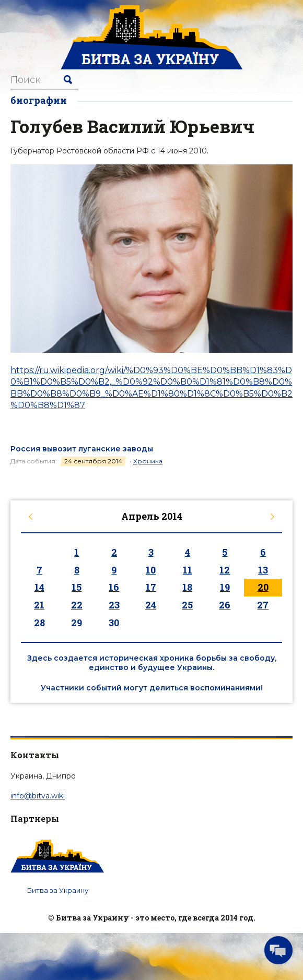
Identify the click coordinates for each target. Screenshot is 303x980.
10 (151, 570)
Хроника (148, 461)
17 (151, 587)
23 (114, 605)
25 (187, 605)
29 (77, 623)
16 (114, 587)
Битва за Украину (58, 890)
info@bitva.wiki (38, 796)
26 (225, 605)
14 (39, 587)
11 (188, 570)
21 (39, 605)
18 (187, 587)
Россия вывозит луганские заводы (82, 449)
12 (225, 570)
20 (263, 587)
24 (151, 605)
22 (77, 605)
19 (225, 587)
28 (39, 623)
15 (77, 587)
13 (263, 570)
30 (114, 623)
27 (263, 605)
